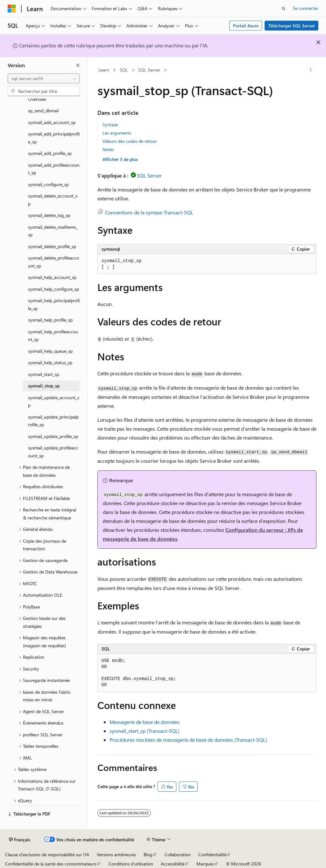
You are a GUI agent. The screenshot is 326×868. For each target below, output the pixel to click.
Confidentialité (212, 854)
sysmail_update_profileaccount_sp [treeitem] (53, 452)
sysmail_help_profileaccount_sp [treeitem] (53, 336)
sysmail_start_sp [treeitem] (44, 374)
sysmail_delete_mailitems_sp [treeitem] (53, 231)
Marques (205, 864)
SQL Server (149, 70)
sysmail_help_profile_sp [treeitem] (50, 320)
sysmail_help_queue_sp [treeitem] (50, 351)
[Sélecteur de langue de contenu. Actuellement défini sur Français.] (20, 840)
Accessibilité (173, 864)
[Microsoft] (12, 9)
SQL (124, 70)
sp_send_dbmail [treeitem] (43, 111)
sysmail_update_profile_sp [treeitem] (53, 436)
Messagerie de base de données (145, 722)
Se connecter (305, 8)
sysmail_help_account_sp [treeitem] (52, 277)
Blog (148, 854)
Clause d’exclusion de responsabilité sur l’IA (47, 854)
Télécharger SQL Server (292, 26)
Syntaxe (110, 125)
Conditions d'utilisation (131, 864)
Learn (104, 70)
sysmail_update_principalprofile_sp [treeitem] (53, 421)
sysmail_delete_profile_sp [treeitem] (52, 246)
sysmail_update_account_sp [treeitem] (54, 401)
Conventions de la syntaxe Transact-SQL (149, 212)
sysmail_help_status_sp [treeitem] (50, 362)
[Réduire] (78, 65)
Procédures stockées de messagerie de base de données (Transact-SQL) (188, 740)
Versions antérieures (116, 854)
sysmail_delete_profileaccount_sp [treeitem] (53, 262)
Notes (108, 149)
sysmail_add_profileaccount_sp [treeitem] (54, 169)
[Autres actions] (311, 70)
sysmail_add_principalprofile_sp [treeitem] (54, 138)
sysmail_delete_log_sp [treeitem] (49, 215)
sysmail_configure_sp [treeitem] (48, 184)
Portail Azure (246, 26)
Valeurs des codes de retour (130, 141)
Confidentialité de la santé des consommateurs (51, 864)
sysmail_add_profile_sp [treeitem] (50, 153)
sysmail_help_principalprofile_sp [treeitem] (54, 304)
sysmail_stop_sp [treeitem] (44, 386)
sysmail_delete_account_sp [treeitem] (53, 200)
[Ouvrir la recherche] (284, 9)
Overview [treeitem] (37, 99)
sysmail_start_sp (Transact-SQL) (145, 731)
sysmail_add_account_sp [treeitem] (52, 122)
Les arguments (117, 133)
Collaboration (178, 854)
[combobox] (44, 79)
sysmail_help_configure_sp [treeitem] (53, 289)
